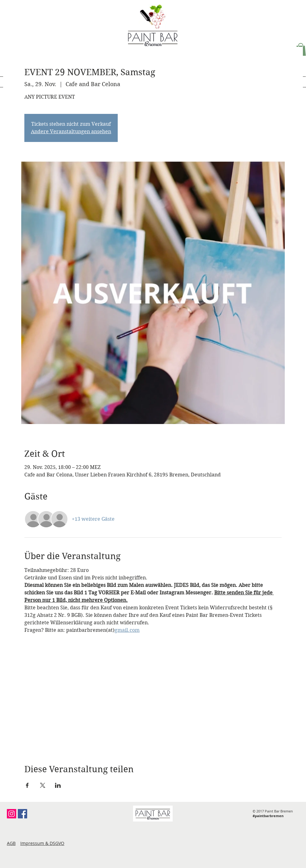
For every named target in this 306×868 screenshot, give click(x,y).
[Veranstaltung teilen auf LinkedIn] (58, 785)
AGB (11, 843)
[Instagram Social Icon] (12, 814)
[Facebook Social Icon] (22, 814)
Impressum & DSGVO (42, 843)
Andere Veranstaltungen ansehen (71, 132)
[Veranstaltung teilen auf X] (43, 785)
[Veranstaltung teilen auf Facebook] (27, 785)
